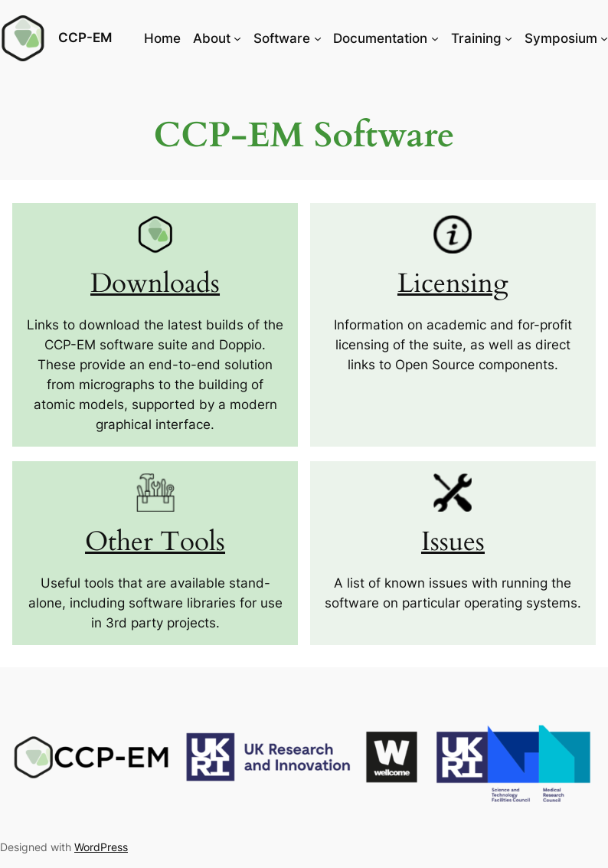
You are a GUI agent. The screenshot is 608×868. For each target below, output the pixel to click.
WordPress (101, 847)
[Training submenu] (508, 38)
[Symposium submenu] (604, 38)
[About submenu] (237, 38)
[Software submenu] (318, 38)
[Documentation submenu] (435, 38)
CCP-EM (85, 38)
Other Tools (155, 542)
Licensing (453, 284)
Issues (453, 542)
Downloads (155, 284)
